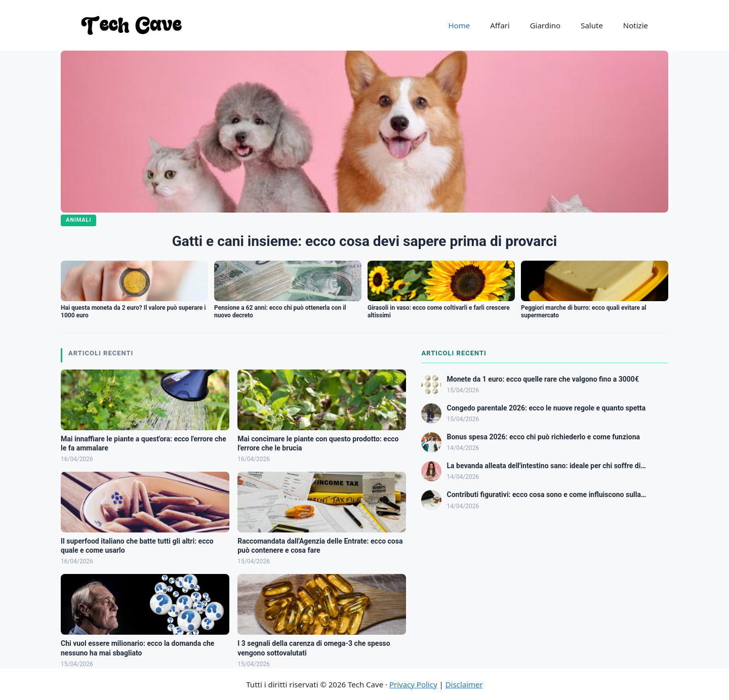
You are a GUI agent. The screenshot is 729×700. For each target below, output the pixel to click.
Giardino (545, 25)
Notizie (636, 25)
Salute (592, 25)
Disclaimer (464, 684)
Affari (500, 25)
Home (459, 25)
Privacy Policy (413, 684)
